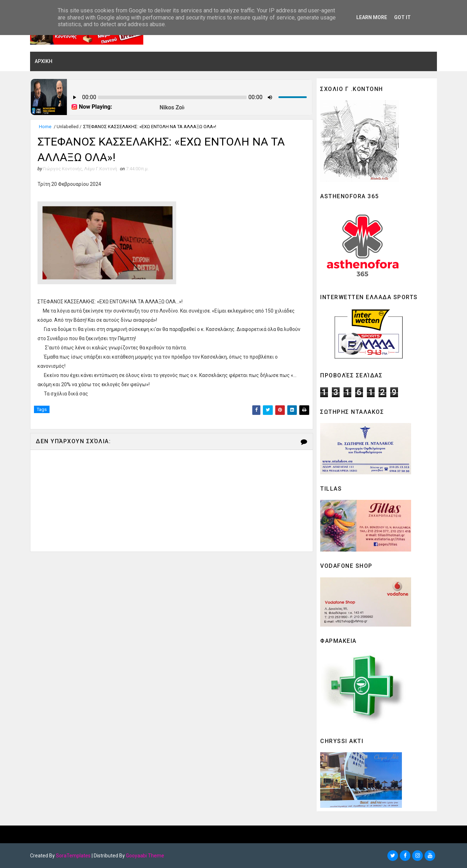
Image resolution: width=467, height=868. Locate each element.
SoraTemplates (73, 856)
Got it (402, 17)
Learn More (372, 17)
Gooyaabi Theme (145, 856)
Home (45, 127)
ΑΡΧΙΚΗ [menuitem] (44, 61)
